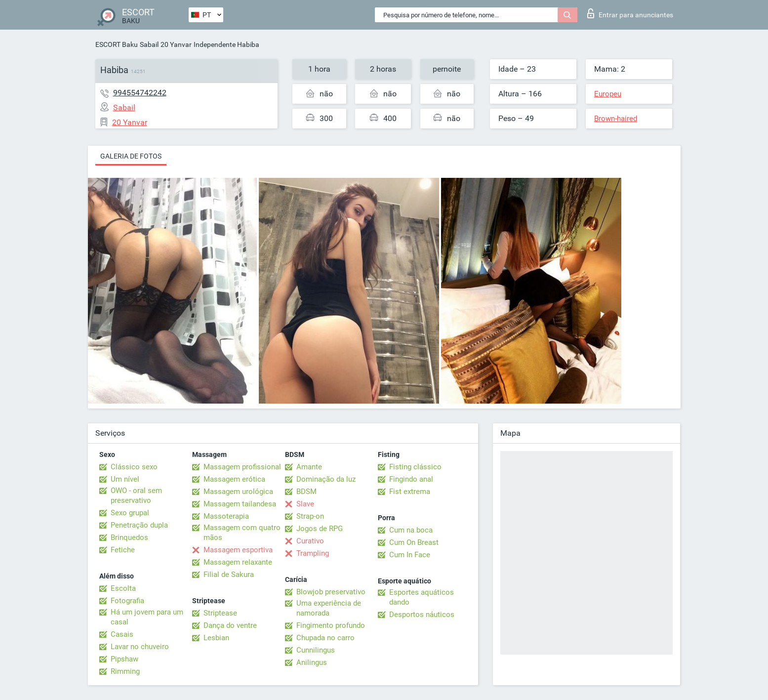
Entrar (630, 13)
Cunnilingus (316, 650)
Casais (122, 634)
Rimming (125, 671)
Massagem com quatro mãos (242, 533)
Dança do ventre (230, 625)
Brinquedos (129, 537)
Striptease (220, 613)
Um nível (125, 479)
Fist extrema (410, 492)
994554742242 (140, 93)
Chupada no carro (325, 638)
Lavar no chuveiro (140, 647)
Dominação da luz (326, 479)
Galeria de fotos (131, 156)
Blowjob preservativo (331, 592)
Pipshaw (124, 659)
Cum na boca (411, 530)
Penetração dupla (139, 525)
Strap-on (310, 516)
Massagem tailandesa (240, 504)
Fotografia (127, 601)
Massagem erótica (234, 479)
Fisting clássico (415, 467)
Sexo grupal (130, 513)
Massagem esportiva (238, 550)
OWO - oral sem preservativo (136, 495)
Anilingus (312, 662)
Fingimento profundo (331, 625)
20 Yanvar (176, 44)
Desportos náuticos (422, 615)
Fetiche (123, 550)
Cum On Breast (414, 542)
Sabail (149, 44)
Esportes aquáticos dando (422, 597)
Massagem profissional (242, 467)
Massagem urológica (238, 492)
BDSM (306, 492)
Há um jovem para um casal (147, 617)
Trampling (313, 553)
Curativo (310, 541)
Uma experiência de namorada (329, 608)
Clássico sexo (134, 467)
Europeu (608, 94)
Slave (305, 504)
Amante (309, 467)
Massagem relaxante (238, 562)
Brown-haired (616, 119)
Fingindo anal (411, 479)
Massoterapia (226, 516)
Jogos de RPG (320, 529)
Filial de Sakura (229, 575)
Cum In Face (410, 555)
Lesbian (216, 638)
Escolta (123, 588)
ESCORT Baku (117, 44)
